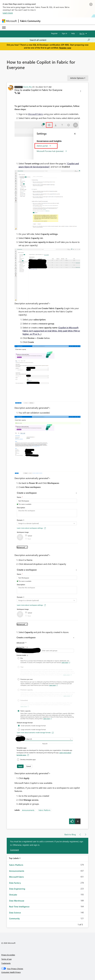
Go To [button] (82, 33)
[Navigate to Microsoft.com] (9, 21)
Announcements (28, 810)
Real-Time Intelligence (19, 907)
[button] (81, 92)
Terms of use (6, 959)
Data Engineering (17, 889)
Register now (65, 48)
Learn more (8, 13)
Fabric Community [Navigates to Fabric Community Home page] (30, 21)
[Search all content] (60, 40)
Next (86, 924)
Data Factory (15, 883)
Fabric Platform (44, 810)
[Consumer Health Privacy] (48, 972)
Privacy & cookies (8, 955)
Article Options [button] (77, 78)
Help (73, 33)
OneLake (13, 895)
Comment (14, 850)
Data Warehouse (17, 901)
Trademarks (6, 963)
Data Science (15, 913)
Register (54, 33)
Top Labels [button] (14, 858)
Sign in (64, 33)
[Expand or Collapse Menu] (4, 28)
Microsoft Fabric (35, 114)
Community (14, 918)
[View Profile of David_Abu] (28, 87)
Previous (74, 924)
